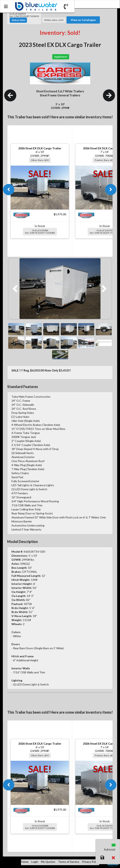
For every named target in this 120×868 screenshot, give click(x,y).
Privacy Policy (91, 862)
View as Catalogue (83, 20)
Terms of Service (69, 862)
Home (25, 862)
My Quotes (48, 862)
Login (35, 862)
